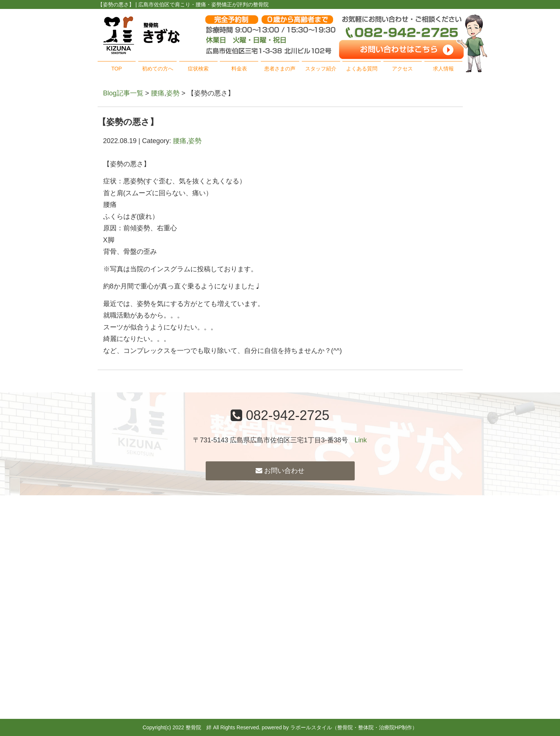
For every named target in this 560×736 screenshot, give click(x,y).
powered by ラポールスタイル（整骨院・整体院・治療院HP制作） (340, 727)
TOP (117, 69)
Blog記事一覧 (123, 93)
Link (361, 440)
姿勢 (173, 93)
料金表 (239, 69)
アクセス (402, 69)
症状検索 (198, 69)
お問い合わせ (280, 471)
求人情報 (443, 69)
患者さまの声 (280, 69)
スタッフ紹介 (321, 69)
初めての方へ (158, 69)
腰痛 (158, 93)
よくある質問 (362, 69)
